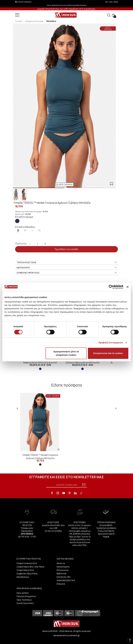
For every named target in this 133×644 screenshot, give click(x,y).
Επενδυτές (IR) (64, 577)
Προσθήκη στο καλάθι (66, 249)
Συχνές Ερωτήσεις (25, 603)
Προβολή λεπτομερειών (111, 343)
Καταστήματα (63, 567)
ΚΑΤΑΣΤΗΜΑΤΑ (24, 2)
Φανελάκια (51, 21)
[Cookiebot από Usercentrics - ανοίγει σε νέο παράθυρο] (111, 287)
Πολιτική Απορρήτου (26, 596)
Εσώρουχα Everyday (34, 21)
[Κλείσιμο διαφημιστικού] (128, 287)
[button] (64, 184)
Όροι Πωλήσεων (24, 600)
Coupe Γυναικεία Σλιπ (27, 563)
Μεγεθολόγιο (23, 577)
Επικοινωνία (63, 570)
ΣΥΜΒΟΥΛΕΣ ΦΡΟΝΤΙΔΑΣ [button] (67, 273)
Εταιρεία (61, 584)
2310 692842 (27, 534)
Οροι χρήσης (23, 593)
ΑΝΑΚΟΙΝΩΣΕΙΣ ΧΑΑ (66, 580)
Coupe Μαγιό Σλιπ (25, 570)
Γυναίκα (19, 21)
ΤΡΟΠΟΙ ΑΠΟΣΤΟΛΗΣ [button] (67, 262)
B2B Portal (61, 573)
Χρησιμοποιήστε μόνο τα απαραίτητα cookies (66, 353)
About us (61, 563)
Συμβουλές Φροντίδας (27, 573)
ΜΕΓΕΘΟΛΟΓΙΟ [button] (67, 268)
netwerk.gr (74, 635)
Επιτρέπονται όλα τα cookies (108, 353)
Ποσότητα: (21, 244)
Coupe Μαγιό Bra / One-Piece (30, 567)
